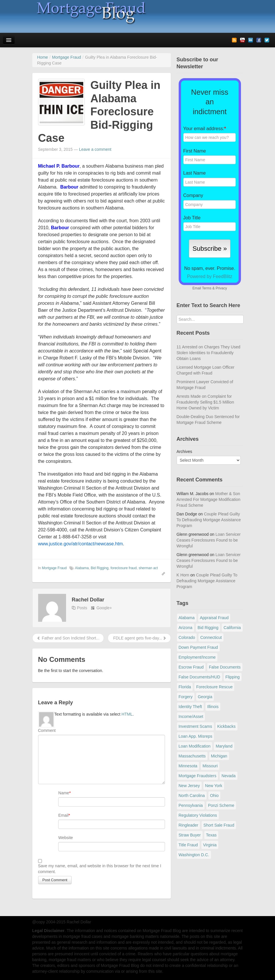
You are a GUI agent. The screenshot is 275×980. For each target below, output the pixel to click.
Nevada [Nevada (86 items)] (228, 776)
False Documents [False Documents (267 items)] (225, 667)
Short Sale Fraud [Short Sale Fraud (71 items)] (219, 825)
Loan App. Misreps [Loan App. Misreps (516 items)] (196, 736)
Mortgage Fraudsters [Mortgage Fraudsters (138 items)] (198, 776)
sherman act (148, 568)
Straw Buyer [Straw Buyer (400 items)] (190, 835)
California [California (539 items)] (232, 628)
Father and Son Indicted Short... (68, 638)
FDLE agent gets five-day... (139, 638)
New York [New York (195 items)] (214, 786)
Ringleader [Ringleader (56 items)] (189, 825)
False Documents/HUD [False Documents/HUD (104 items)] (199, 677)
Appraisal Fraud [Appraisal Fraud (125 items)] (214, 618)
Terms (207, 288)
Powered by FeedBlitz (210, 276)
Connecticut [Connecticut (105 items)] (211, 637)
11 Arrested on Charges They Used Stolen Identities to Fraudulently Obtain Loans (209, 353)
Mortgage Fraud (54, 568)
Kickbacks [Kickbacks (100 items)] (227, 726)
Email (63, 815)
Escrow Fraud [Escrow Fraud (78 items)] (191, 667)
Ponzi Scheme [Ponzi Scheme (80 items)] (221, 805)
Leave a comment (95, 149)
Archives (184, 452)
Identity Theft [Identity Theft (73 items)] (190, 707)
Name (64, 793)
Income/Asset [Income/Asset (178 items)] (191, 716)
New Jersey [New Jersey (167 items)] (189, 786)
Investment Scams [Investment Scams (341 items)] (195, 726)
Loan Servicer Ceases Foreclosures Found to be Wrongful (209, 540)
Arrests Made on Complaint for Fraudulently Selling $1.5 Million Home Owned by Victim (205, 402)
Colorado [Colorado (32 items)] (187, 637)
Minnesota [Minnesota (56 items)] (188, 766)
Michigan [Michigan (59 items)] (219, 756)
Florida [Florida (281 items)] (185, 687)
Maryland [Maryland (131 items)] (224, 746)
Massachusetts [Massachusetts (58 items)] (192, 756)
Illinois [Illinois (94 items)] (213, 707)
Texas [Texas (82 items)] (211, 835)
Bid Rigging (100, 568)
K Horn (183, 575)
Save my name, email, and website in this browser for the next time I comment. (100, 869)
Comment (47, 730)
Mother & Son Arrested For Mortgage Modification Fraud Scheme (209, 499)
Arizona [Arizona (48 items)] (186, 628)
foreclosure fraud (124, 568)
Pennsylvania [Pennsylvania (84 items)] (191, 805)
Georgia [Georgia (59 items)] (205, 697)
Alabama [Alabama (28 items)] (187, 618)
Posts (82, 608)
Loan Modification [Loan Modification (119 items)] (195, 746)
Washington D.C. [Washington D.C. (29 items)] (194, 855)
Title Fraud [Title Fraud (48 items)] (188, 845)
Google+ (104, 608)
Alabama (82, 568)
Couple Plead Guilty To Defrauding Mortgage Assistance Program (209, 520)
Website (65, 838)
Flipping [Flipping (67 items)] (233, 677)
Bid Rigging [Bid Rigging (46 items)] (208, 628)
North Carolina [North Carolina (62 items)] (192, 796)
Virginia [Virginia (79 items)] (210, 845)
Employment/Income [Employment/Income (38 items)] (197, 657)
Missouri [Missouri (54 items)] (210, 766)
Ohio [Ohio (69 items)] (214, 796)
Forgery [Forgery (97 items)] (186, 697)
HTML (127, 714)
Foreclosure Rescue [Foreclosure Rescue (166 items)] (214, 687)
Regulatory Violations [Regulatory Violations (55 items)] (198, 815)
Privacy (221, 288)
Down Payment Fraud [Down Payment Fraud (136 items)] (198, 647)
